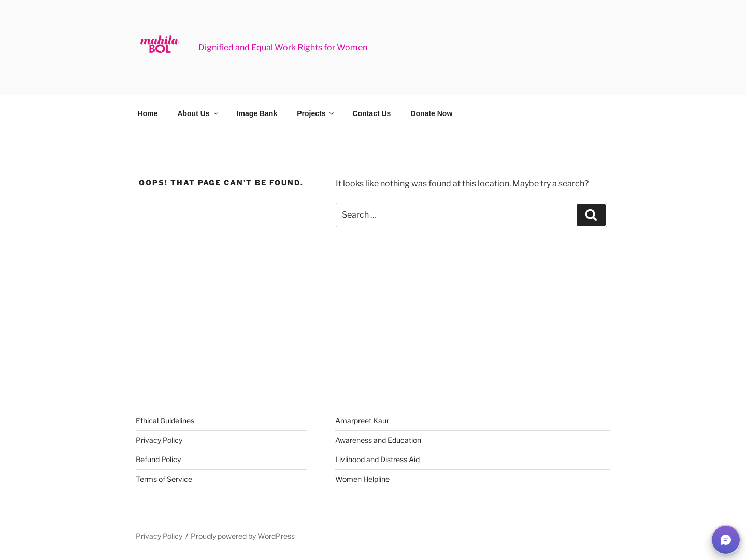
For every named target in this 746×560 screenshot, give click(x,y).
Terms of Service (164, 479)
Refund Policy (158, 459)
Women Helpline (362, 479)
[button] (726, 540)
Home (148, 113)
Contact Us (371, 113)
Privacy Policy (159, 440)
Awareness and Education (378, 440)
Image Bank (257, 113)
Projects (316, 113)
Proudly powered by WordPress (243, 536)
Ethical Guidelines (165, 420)
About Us (198, 113)
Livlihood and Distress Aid (377, 459)
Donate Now (431, 113)
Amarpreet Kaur (362, 420)
